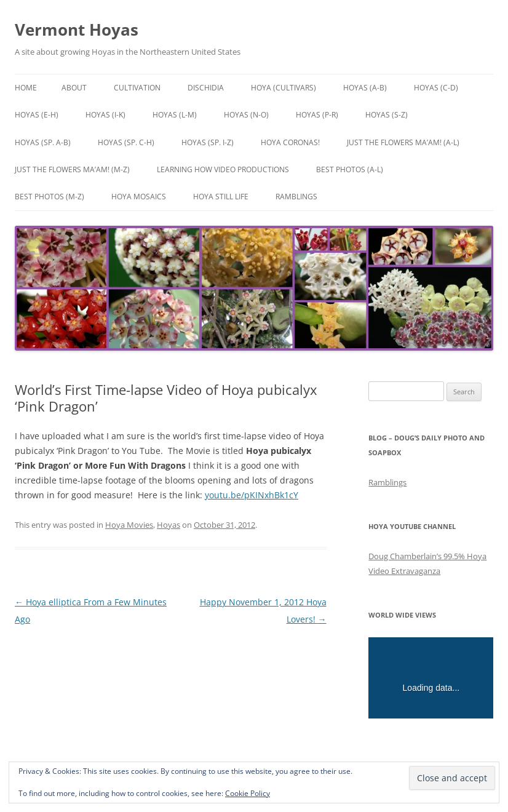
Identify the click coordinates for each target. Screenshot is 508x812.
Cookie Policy (248, 793)
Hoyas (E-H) (37, 115)
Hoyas (169, 525)
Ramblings (296, 197)
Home (26, 88)
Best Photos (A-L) (350, 169)
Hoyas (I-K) (105, 115)
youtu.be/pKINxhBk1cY (252, 495)
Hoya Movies (129, 525)
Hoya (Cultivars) (284, 88)
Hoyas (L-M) (175, 115)
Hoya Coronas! (290, 142)
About (74, 88)
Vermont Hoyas (77, 30)
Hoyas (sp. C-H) (126, 142)
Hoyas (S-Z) (387, 115)
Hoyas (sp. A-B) (43, 142)
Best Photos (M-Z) (50, 197)
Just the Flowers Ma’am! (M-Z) (72, 169)
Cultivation (137, 88)
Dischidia (206, 88)
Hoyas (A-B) (365, 88)
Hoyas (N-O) (246, 115)
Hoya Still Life (221, 197)
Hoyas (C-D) (436, 88)
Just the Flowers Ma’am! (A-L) (403, 142)
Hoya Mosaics (139, 197)
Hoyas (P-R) (317, 115)
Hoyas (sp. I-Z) (208, 142)
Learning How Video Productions (223, 169)
